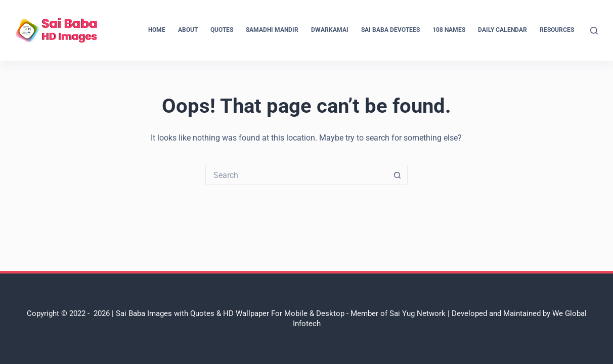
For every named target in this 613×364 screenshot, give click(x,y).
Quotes (222, 30)
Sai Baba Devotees (390, 30)
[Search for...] (296, 175)
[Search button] (398, 175)
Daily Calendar (502, 30)
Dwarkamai (330, 30)
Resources (557, 30)
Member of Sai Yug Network (398, 313)
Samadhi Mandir (272, 30)
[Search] (594, 31)
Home (157, 30)
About (188, 30)
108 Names (449, 30)
